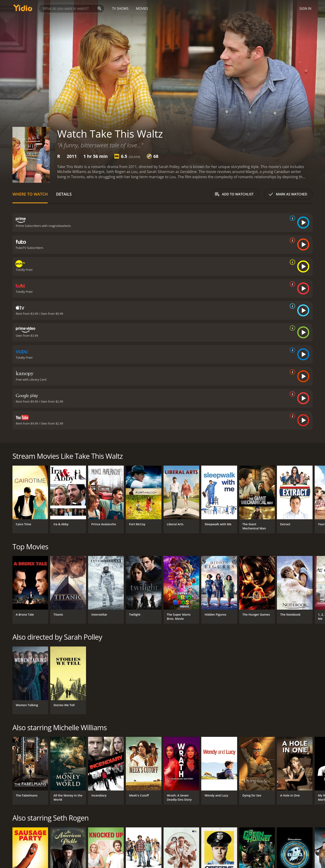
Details (64, 194)
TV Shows (120, 8)
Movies (142, 8)
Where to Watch (30, 194)
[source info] (292, 218)
